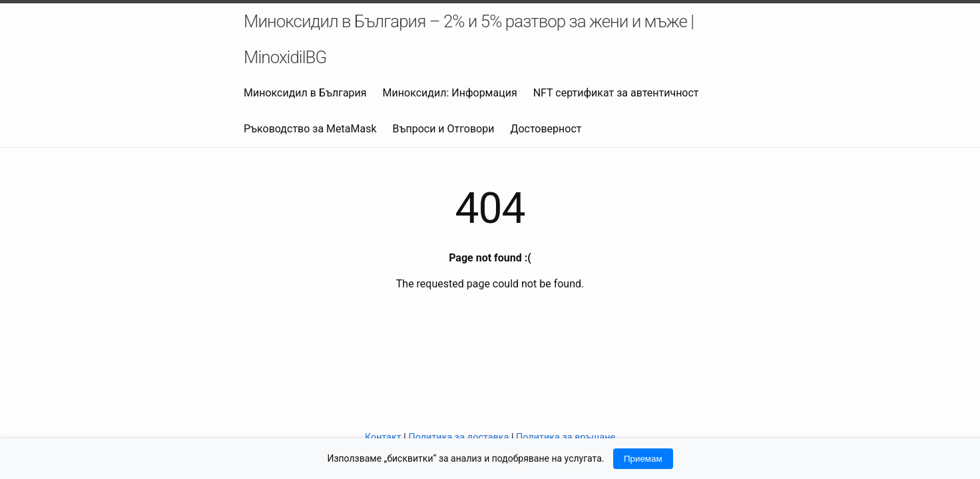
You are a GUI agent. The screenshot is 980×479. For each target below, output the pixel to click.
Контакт (383, 437)
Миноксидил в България (305, 93)
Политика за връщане (566, 437)
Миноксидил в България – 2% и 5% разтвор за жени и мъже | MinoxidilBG (469, 39)
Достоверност (546, 129)
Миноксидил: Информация (450, 93)
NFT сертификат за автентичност (616, 93)
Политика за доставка (458, 437)
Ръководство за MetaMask (310, 129)
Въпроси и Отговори (444, 129)
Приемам (643, 459)
